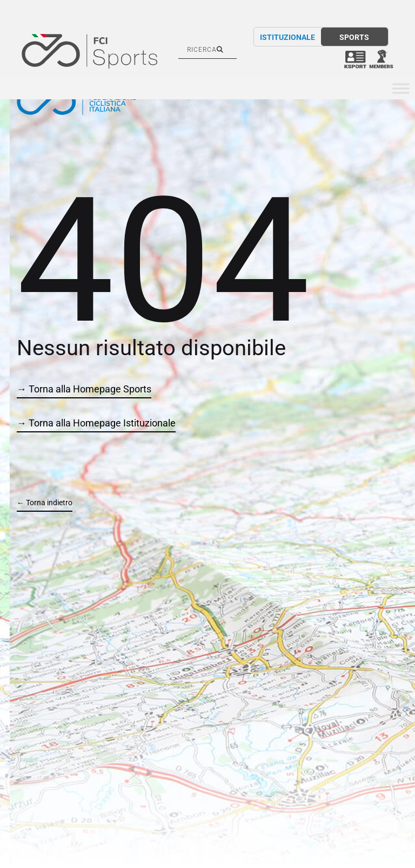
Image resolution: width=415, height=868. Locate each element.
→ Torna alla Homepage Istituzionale (96, 423)
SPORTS (354, 37)
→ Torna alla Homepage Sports (84, 389)
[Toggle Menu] (401, 89)
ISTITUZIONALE (287, 37)
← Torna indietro (45, 503)
